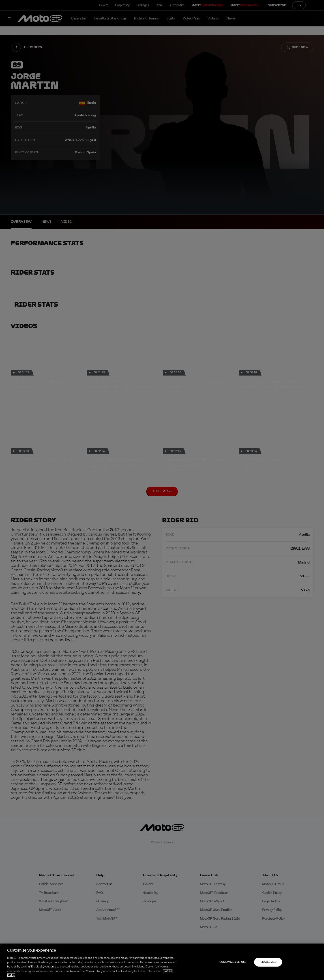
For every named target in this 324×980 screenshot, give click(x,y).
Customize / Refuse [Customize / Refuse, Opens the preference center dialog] (233, 962)
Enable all (268, 962)
